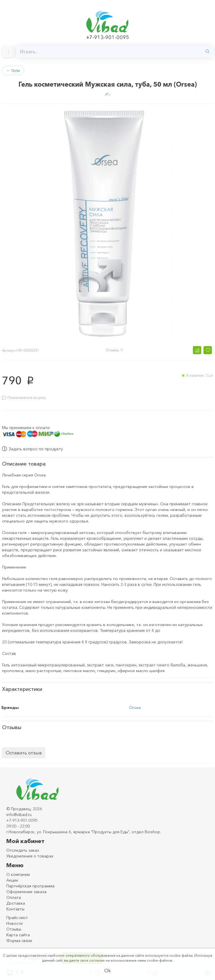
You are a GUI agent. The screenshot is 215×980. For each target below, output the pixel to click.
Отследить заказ (23, 849)
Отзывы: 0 (114, 350)
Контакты (15, 908)
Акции (12, 879)
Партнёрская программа (30, 885)
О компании (18, 873)
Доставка (16, 902)
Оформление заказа (26, 891)
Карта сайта (18, 934)
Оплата (14, 896)
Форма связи (19, 939)
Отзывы (14, 928)
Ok (107, 971)
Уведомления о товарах (30, 855)
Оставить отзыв (24, 751)
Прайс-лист (17, 916)
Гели (13, 70)
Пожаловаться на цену (24, 397)
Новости (14, 922)
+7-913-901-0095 (108, 37)
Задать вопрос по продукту (32, 448)
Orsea (135, 706)
